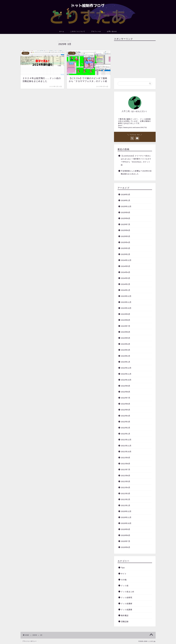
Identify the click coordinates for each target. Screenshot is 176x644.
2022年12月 (126, 368)
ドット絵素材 (127, 604)
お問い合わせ (112, 31)
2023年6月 (126, 332)
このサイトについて (78, 31)
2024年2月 (126, 284)
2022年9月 (126, 386)
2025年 (35, 635)
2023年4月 (126, 344)
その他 (124, 580)
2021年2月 (126, 499)
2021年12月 (126, 440)
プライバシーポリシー (30, 641)
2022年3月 (126, 422)
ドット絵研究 (127, 597)
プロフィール (96, 31)
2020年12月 (126, 511)
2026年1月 (126, 200)
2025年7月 (126, 224)
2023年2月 (126, 356)
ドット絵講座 (127, 610)
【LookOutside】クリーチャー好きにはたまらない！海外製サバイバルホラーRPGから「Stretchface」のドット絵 (136, 160)
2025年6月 (126, 230)
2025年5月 (126, 236)
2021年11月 (126, 446)
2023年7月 (126, 326)
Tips (123, 568)
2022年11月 (126, 374)
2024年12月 (126, 260)
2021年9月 (126, 458)
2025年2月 (126, 254)
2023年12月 (126, 296)
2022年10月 (126, 380)
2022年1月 (126, 434)
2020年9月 (126, 529)
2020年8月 (126, 535)
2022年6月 (126, 404)
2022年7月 (126, 398)
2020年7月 (126, 541)
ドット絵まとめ (128, 592)
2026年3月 (126, 194)
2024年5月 (126, 266)
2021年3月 (126, 493)
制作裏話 (125, 615)
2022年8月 (126, 392)
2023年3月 (126, 350)
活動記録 (125, 621)
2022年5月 (126, 410)
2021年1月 (126, 505)
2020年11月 (126, 517)
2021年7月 (126, 469)
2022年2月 (126, 428)
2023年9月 (126, 314)
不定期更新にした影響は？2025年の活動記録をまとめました (136, 172)
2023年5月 (126, 338)
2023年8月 (126, 320)
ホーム (62, 31)
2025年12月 (126, 206)
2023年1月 (126, 362)
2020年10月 (126, 523)
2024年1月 (126, 290)
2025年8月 (126, 218)
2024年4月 (126, 272)
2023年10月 (126, 308)
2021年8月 (126, 464)
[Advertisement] (135, 59)
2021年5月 (126, 481)
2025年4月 (126, 242)
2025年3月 (126, 248)
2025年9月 (126, 212)
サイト (124, 574)
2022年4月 (126, 416)
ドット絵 (125, 586)
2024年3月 (126, 278)
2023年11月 (126, 302)
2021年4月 (126, 487)
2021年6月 (126, 476)
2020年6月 (126, 547)
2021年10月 (126, 452)
